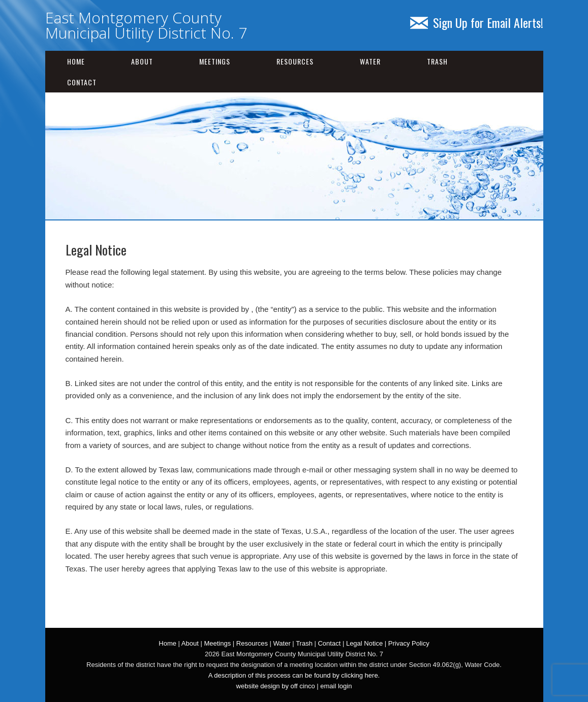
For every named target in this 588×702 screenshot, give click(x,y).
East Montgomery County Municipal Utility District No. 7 (146, 25)
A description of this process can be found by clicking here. (294, 675)
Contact (82, 82)
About (142, 61)
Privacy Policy (409, 643)
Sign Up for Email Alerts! (477, 22)
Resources (295, 61)
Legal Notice (364, 643)
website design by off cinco (276, 686)
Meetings (215, 61)
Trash (437, 61)
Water (370, 61)
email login (336, 686)
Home (76, 61)
